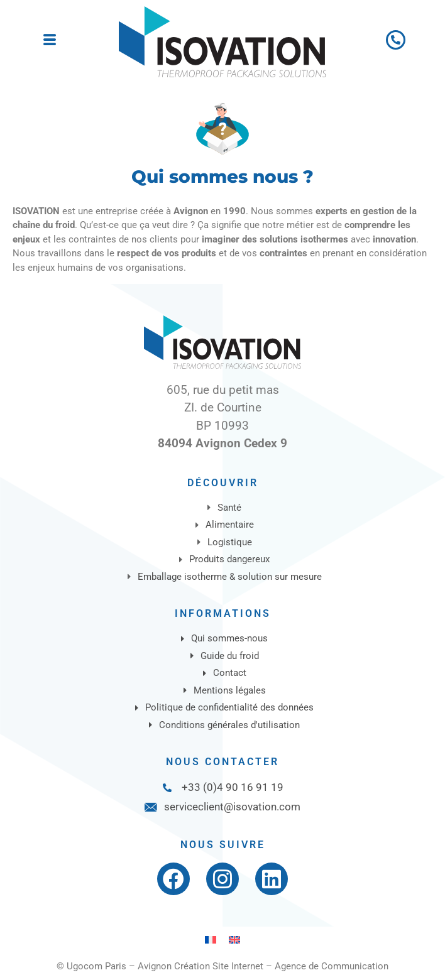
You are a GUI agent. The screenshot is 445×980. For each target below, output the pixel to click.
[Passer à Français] (211, 940)
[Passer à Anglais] (234, 940)
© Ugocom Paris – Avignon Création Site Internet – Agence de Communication (222, 966)
